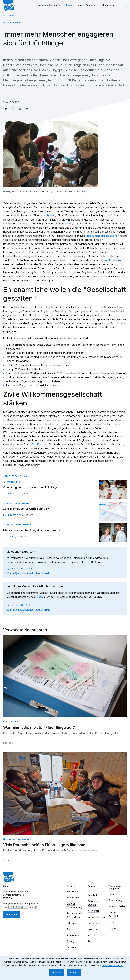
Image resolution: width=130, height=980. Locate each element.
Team (40, 597)
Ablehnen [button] (56, 972)
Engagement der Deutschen (102, 236)
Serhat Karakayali (110, 260)
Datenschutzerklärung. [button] (112, 965)
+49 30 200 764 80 (22, 569)
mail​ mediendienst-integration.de (30, 573)
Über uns (106, 5)
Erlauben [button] (74, 972)
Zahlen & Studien (12, 494)
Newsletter (12, 914)
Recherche (9, 537)
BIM (69, 224)
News (69, 5)
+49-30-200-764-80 (18, 907)
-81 (36, 907)
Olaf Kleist (37, 444)
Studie (50, 215)
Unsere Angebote (87, 5)
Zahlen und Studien (47, 5)
